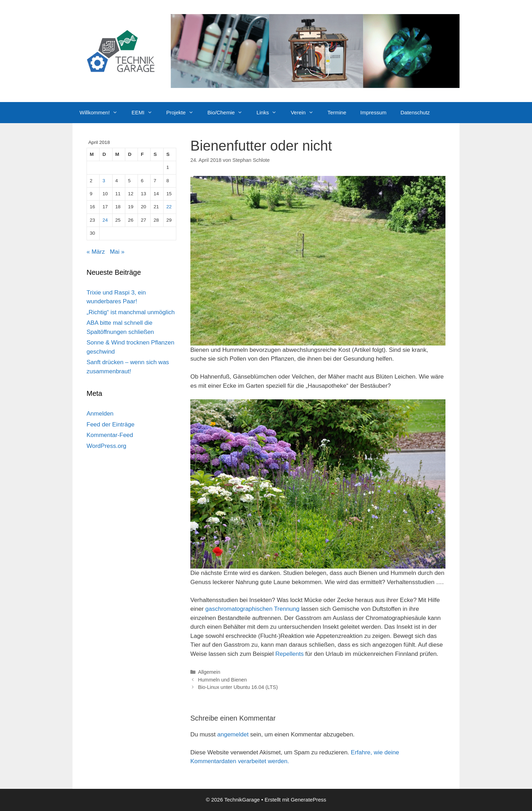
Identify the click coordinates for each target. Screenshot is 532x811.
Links (270, 113)
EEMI (145, 113)
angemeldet (233, 734)
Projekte (183, 113)
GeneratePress (308, 800)
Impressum (373, 112)
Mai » (117, 252)
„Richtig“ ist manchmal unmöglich (131, 312)
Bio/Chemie (229, 113)
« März (96, 252)
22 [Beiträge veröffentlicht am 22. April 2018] (169, 207)
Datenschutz (415, 112)
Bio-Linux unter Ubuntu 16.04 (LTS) (238, 687)
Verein (306, 113)
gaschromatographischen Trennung (252, 609)
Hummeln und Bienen (223, 680)
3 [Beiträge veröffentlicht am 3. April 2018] (104, 181)
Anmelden (100, 414)
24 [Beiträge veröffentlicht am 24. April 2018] (105, 220)
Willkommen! (102, 113)
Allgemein (209, 672)
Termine (337, 112)
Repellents (290, 654)
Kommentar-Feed (110, 435)
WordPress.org (106, 446)
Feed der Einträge (110, 424)
